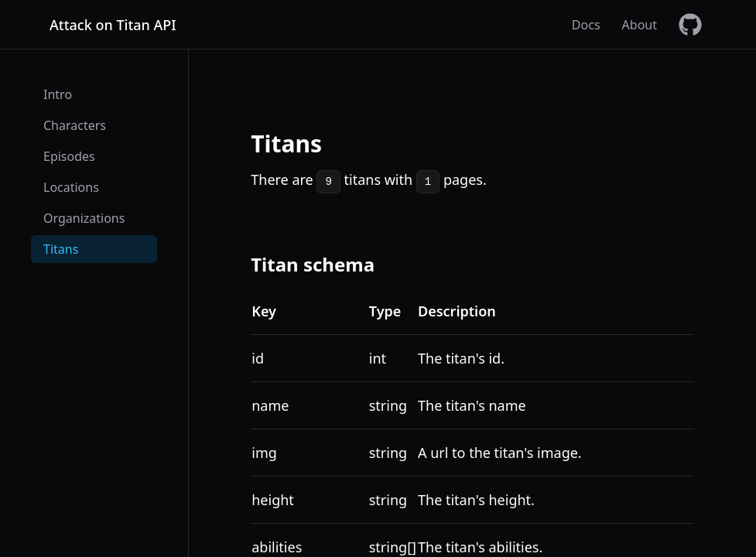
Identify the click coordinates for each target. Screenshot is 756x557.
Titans (61, 249)
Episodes (69, 156)
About (640, 25)
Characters (75, 125)
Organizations (84, 218)
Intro (58, 94)
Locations (71, 187)
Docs (586, 25)
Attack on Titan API (113, 25)
